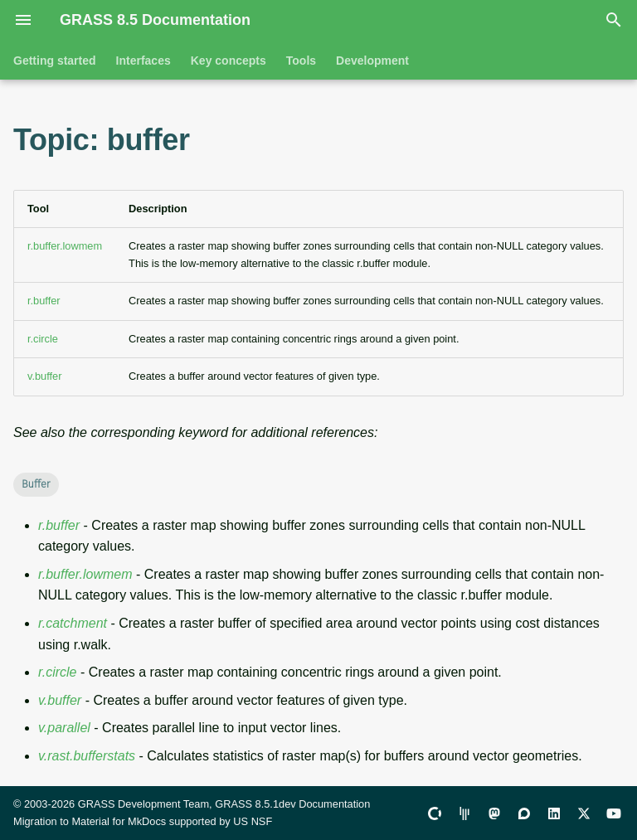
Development (372, 61)
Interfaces (143, 61)
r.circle (43, 339)
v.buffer (45, 376)
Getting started (55, 61)
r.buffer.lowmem (65, 246)
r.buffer (44, 301)
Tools (301, 61)
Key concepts (229, 61)
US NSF (253, 821)
